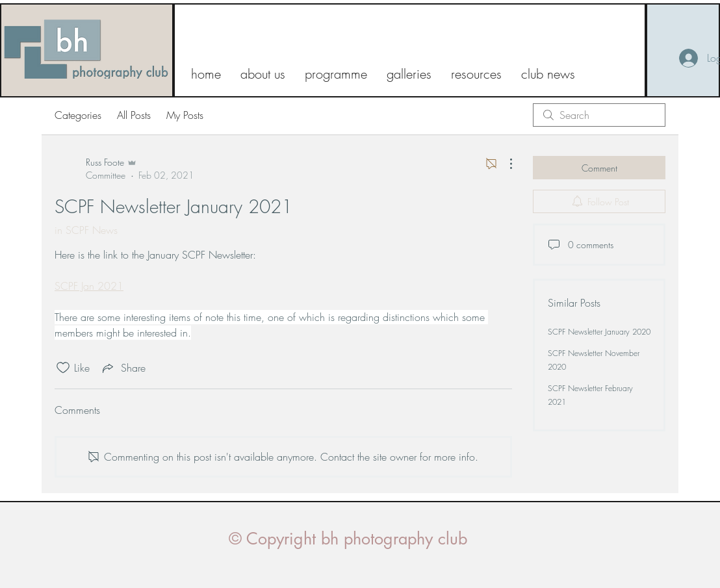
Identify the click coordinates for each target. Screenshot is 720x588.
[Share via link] (123, 368)
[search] (599, 115)
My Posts (185, 115)
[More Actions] (504, 164)
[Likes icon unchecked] (63, 368)
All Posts (134, 115)
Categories (78, 115)
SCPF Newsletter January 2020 (599, 332)
